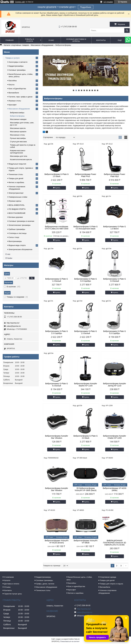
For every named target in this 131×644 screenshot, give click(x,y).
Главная (9, 40)
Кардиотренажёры (16, 66)
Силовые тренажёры (17, 70)
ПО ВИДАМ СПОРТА (17, 209)
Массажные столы (17, 135)
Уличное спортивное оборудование (108, 592)
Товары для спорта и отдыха (111, 584)
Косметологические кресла (21, 159)
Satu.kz (77, 639)
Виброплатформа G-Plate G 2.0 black (57, 175)
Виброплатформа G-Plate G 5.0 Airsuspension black (85, 228)
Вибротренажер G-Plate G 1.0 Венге (114, 228)
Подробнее (86, 7)
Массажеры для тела (19, 156)
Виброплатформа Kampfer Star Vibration (57, 437)
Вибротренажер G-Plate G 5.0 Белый (57, 385)
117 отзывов (108, 2)
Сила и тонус (14, 237)
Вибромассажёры (17, 113)
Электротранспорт (16, 193)
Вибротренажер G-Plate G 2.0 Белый (85, 332)
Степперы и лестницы (18, 233)
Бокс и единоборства (77, 586)
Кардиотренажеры (44, 577)
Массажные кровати (18, 132)
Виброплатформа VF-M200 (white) (115, 489)
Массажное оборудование (42, 45)
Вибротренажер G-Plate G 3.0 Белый (114, 280)
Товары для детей (16, 178)
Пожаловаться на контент (70, 641)
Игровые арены (15, 201)
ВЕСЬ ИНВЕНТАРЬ (17, 205)
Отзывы (9, 258)
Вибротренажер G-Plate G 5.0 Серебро (114, 332)
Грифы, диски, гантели (45, 584)
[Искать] (127, 31)
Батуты (12, 85)
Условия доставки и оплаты (76, 40)
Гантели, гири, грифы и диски (21, 97)
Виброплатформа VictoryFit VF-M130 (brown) (57, 542)
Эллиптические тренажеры (20, 225)
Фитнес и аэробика (16, 182)
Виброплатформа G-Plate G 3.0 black (85, 437)
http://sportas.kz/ (13, 323)
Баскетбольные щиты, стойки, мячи (79, 578)
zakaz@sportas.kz (14, 326)
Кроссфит (13, 105)
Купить (58, 188)
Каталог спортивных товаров (16, 45)
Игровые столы (15, 101)
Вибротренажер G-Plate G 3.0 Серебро (85, 280)
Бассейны (13, 81)
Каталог (7, 580)
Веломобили (14, 93)
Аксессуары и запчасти (18, 62)
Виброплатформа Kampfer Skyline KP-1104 (86, 385)
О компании (9, 577)
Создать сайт (20, 2)
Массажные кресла (18, 128)
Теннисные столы (16, 174)
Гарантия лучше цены (13, 594)
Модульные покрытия (17, 164)
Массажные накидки (18, 119)
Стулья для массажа (18, 142)
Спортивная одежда (108, 577)
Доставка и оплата (12, 584)
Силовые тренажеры (45, 580)
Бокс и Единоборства (17, 89)
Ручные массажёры (18, 138)
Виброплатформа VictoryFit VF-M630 (86, 542)
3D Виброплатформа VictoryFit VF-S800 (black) (85, 489)
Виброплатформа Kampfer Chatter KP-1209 (115, 437)
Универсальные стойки (18, 197)
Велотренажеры (15, 241)
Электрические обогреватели (21, 249)
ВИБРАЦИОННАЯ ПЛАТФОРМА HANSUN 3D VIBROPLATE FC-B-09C (115, 543)
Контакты (101, 40)
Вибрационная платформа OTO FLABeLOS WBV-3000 (57, 228)
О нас (51, 40)
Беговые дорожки (16, 217)
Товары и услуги (30, 40)
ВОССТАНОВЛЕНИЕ (17, 213)
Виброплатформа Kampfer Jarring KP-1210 (115, 385)
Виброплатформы (17, 116)
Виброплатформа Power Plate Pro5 (86, 175)
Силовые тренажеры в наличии (21, 221)
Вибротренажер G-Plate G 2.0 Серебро (57, 332)
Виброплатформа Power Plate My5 (115, 175)
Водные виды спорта (17, 245)
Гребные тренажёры (17, 229)
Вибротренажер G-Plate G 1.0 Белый (57, 280)
